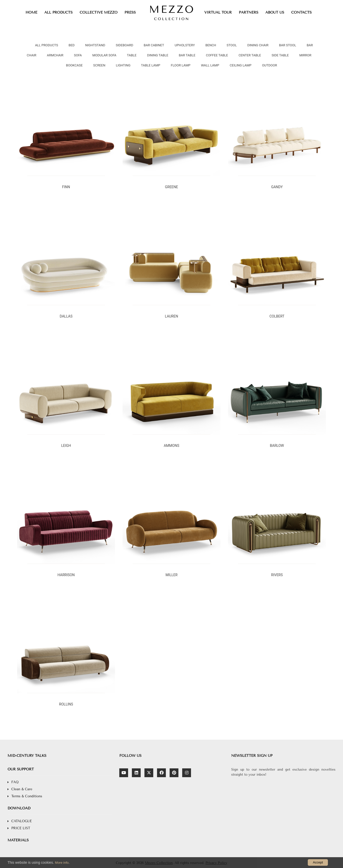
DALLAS (66, 316)
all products (46, 45)
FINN (66, 187)
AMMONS (172, 446)
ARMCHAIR (55, 55)
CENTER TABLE (250, 55)
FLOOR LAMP (181, 65)
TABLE (132, 55)
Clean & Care (22, 789)
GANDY (277, 187)
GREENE (171, 187)
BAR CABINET (154, 45)
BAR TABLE (187, 55)
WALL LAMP (210, 65)
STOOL (232, 45)
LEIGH (66, 446)
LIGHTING (123, 65)
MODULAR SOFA (104, 55)
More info (62, 863)
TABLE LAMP (151, 65)
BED (72, 45)
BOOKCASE (74, 65)
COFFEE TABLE (217, 55)
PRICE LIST (21, 828)
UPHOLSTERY (185, 45)
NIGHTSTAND (95, 45)
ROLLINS (66, 704)
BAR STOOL (288, 45)
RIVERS (277, 575)
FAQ (15, 782)
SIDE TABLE (280, 55)
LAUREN (171, 316)
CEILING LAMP (241, 65)
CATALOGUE (22, 821)
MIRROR (305, 55)
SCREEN (99, 65)
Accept (318, 862)
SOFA (78, 55)
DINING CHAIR (258, 45)
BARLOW (277, 446)
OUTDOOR (270, 65)
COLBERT (277, 316)
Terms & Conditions (27, 796)
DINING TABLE (158, 55)
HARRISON (66, 575)
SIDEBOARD (124, 45)
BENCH (211, 45)
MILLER (172, 575)
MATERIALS (18, 840)
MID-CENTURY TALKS (27, 756)
